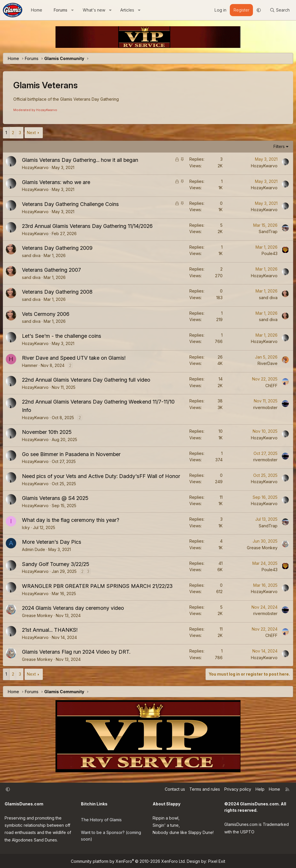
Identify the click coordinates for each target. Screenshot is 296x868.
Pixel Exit (217, 860)
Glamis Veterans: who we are (56, 182)
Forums (61, 10)
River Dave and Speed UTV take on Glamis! (74, 358)
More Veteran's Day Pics (52, 542)
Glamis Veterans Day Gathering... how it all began (80, 160)
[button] (73, 10)
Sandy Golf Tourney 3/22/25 (56, 564)
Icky (26, 527)
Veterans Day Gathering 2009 (57, 248)
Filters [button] (279, 146)
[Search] (280, 10)
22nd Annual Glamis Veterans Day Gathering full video (86, 380)
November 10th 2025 (47, 432)
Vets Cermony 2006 (46, 314)
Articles (127, 10)
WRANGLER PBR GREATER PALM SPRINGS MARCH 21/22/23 (97, 586)
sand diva (31, 255)
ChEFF (271, 386)
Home (37, 10)
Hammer (30, 365)
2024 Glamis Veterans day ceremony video (73, 608)
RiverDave (268, 363)
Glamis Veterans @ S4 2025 (55, 498)
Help (260, 789)
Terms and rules (205, 789)
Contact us (175, 789)
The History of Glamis (101, 817)
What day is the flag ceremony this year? (71, 520)
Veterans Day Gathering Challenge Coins (70, 204)
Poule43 (270, 253)
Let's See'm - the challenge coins (62, 336)
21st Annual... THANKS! (50, 630)
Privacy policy (238, 789)
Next (31, 133)
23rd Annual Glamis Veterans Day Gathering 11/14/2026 (87, 226)
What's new (94, 10)
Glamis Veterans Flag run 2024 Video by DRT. (76, 652)
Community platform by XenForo (128, 860)
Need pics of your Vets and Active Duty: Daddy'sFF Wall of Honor (101, 476)
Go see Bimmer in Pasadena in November (71, 454)
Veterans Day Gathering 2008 (57, 292)
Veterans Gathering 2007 (51, 270)
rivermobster (265, 407)
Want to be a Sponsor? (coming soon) (111, 832)
